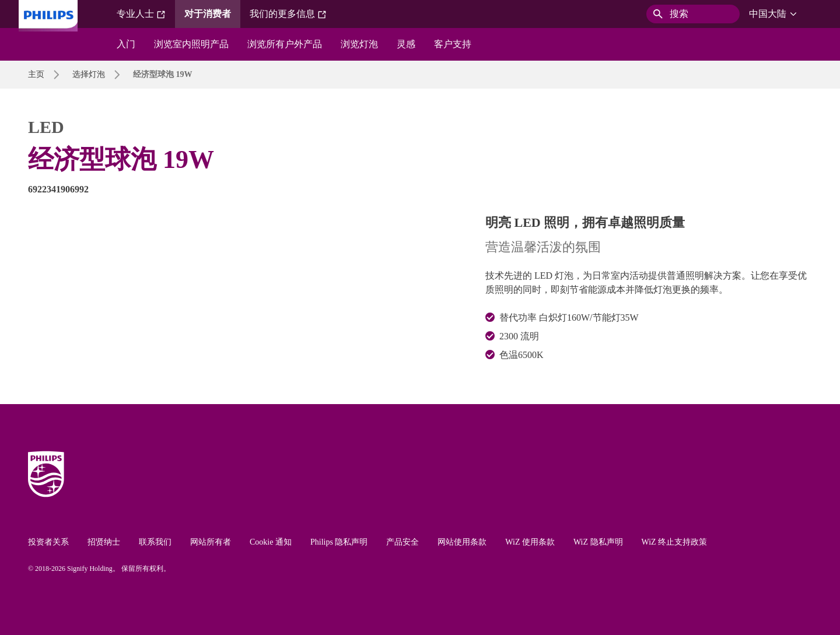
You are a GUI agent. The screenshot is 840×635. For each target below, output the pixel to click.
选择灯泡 (89, 74)
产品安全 (402, 542)
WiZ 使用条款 (530, 542)
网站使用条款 (462, 542)
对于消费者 (208, 14)
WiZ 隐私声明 (598, 542)
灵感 (406, 44)
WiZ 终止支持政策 (675, 542)
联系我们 (155, 542)
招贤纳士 (104, 542)
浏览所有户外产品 (285, 44)
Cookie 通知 (271, 542)
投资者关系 (48, 542)
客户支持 (453, 44)
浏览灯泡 (359, 44)
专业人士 (141, 14)
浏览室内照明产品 (191, 44)
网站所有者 (211, 542)
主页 (36, 74)
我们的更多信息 (288, 14)
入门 (126, 44)
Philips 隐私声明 (339, 542)
